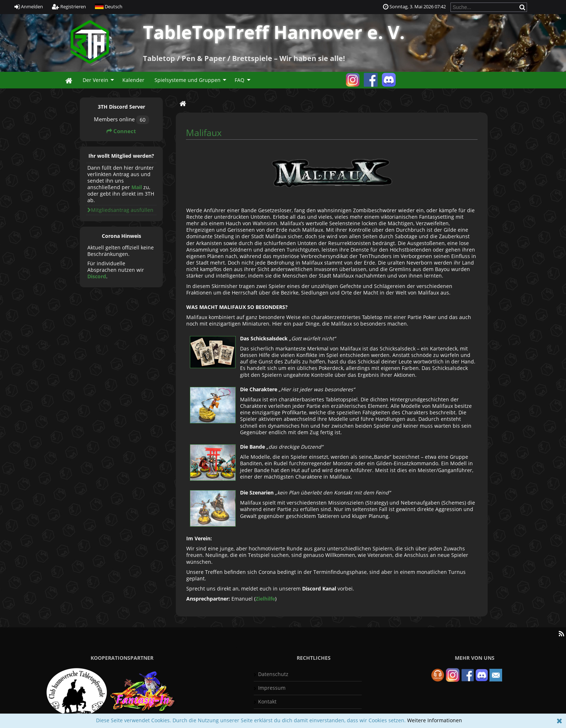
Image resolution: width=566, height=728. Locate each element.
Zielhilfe (265, 599)
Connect (121, 131)
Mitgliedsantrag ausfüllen (120, 210)
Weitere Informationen (435, 720)
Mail (137, 187)
